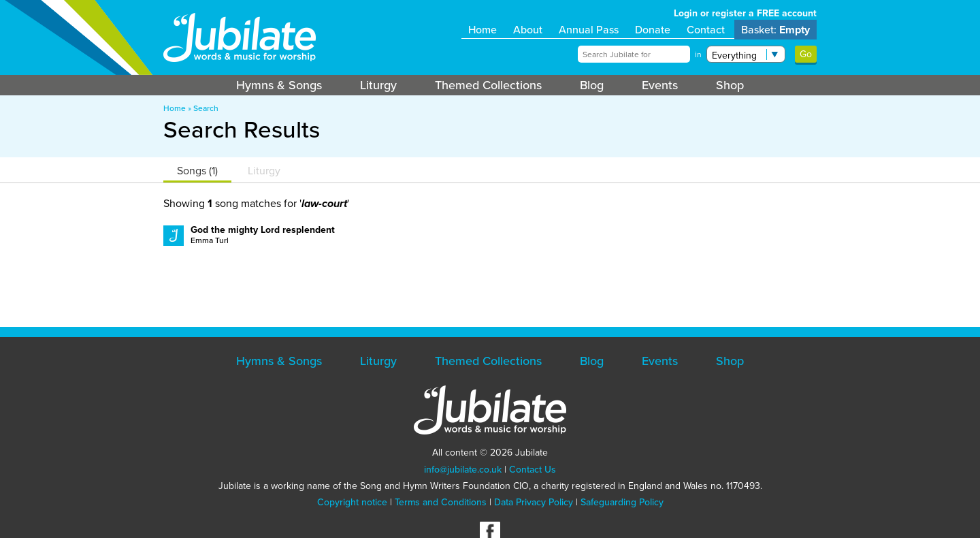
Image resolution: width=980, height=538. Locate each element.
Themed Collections (488, 85)
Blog (592, 85)
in (698, 54)
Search (206, 108)
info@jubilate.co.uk (463, 470)
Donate (653, 30)
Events (660, 85)
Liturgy (378, 85)
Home (483, 30)
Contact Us (533, 470)
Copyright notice (352, 502)
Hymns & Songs (279, 85)
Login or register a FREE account (745, 13)
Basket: (775, 30)
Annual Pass (589, 30)
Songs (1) (197, 171)
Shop (730, 85)
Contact (706, 30)
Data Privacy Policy (534, 502)
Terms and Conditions (441, 502)
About (528, 30)
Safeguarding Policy (622, 502)
